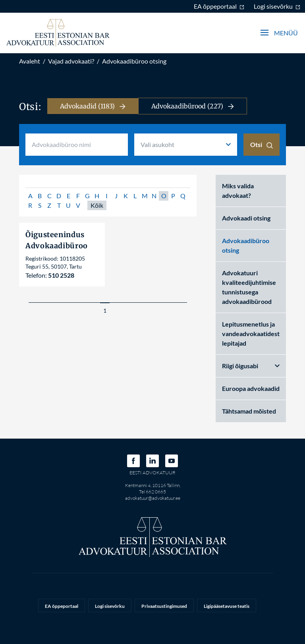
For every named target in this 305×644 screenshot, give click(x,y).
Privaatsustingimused (164, 606)
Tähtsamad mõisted (249, 411)
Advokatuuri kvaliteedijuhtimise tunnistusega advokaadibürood (249, 287)
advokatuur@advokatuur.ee (153, 498)
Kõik (97, 205)
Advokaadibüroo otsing (134, 61)
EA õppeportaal (219, 6)
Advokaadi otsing (246, 218)
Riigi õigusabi (251, 366)
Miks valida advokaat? (238, 190)
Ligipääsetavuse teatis (227, 606)
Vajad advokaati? (71, 61)
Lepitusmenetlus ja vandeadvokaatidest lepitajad (251, 334)
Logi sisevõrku (277, 6)
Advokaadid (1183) (93, 106)
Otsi (262, 145)
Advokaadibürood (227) (193, 106)
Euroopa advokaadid (251, 388)
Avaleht (30, 61)
